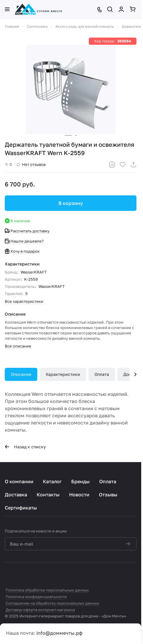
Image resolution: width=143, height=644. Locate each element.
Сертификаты (21, 508)
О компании (19, 481)
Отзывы (108, 495)
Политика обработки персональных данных (47, 590)
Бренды (80, 481)
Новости (79, 495)
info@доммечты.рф (59, 633)
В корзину (71, 203)
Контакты (48, 495)
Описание (21, 374)
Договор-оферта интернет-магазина (40, 610)
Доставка (16, 495)
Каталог (52, 481)
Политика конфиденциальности (36, 597)
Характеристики (63, 374)
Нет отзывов (31, 164)
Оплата (102, 374)
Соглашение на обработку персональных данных (52, 603)
